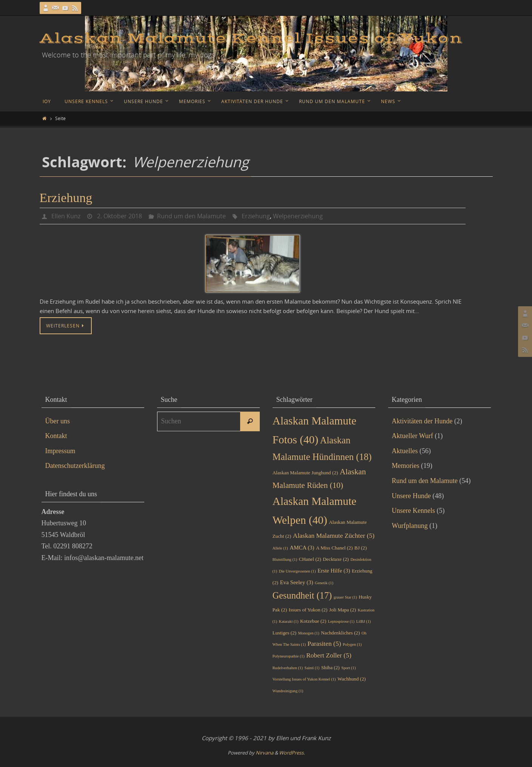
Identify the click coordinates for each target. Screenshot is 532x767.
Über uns (58, 421)
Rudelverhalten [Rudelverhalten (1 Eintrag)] (288, 668)
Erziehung (66, 198)
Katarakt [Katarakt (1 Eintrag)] (288, 621)
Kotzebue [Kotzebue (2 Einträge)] (313, 621)
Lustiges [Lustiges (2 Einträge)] (285, 633)
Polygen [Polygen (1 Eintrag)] (352, 644)
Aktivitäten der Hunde (422, 421)
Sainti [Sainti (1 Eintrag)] (312, 668)
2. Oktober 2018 (120, 216)
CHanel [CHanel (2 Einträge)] (310, 559)
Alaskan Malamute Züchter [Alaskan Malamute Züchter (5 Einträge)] (334, 536)
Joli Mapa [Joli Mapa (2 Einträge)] (343, 610)
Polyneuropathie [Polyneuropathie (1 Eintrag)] (289, 656)
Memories (406, 466)
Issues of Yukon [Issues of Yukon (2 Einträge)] (308, 610)
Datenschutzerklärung (75, 466)
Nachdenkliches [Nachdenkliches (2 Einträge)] (340, 633)
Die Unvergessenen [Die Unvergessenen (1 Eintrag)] (297, 571)
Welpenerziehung (298, 216)
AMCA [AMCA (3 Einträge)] (302, 548)
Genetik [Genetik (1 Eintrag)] (324, 583)
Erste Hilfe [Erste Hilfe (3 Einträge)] (334, 571)
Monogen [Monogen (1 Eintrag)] (309, 633)
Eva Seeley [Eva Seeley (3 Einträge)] (296, 582)
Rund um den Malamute (191, 216)
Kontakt (56, 436)
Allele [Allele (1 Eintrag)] (280, 548)
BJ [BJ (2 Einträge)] (361, 548)
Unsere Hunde (411, 496)
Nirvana (264, 753)
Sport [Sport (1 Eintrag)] (348, 668)
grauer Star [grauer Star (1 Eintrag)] (345, 597)
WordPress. (292, 753)
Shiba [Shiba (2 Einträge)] (331, 667)
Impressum (60, 451)
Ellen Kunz (66, 216)
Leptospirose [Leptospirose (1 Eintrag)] (341, 621)
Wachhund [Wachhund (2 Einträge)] (352, 679)
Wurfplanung (410, 526)
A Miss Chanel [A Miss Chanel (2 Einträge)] (334, 548)
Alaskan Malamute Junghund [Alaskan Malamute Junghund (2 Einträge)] (305, 473)
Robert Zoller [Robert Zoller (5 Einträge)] (329, 655)
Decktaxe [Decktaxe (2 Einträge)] (336, 559)
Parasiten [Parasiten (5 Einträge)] (324, 644)
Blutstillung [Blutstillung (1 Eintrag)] (285, 559)
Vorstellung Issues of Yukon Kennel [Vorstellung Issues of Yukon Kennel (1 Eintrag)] (304, 679)
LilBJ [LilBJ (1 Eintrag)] (363, 621)
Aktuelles (405, 451)
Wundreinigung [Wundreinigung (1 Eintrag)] (288, 691)
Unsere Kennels (413, 511)
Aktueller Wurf (412, 436)
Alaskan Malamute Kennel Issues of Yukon (251, 39)
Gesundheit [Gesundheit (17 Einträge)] (302, 595)
